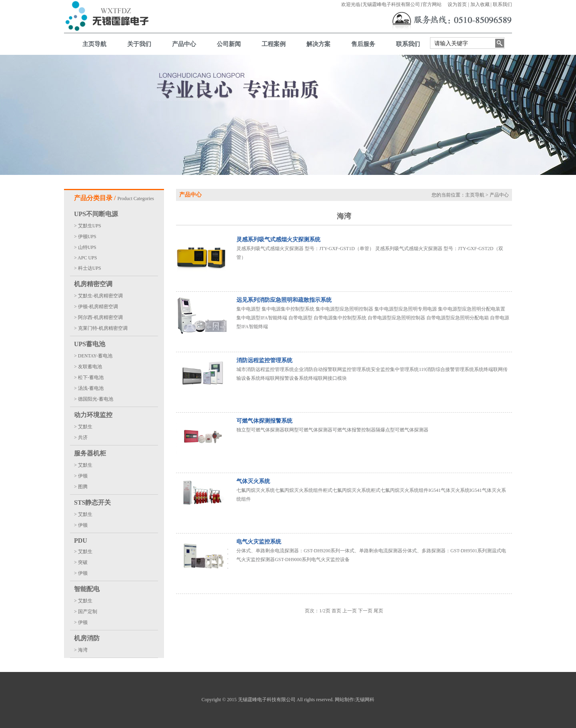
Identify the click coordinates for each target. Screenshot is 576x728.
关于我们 (139, 44)
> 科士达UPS (88, 268)
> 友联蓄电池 (88, 367)
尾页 (378, 611)
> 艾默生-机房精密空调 (98, 296)
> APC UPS (85, 258)
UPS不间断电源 (96, 214)
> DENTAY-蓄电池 (93, 356)
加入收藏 (480, 4)
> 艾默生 (83, 427)
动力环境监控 (93, 415)
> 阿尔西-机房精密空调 (98, 317)
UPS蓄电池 (90, 344)
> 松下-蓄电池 (89, 377)
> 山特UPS (85, 247)
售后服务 (363, 44)
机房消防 (87, 638)
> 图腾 (81, 487)
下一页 (365, 611)
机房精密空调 (93, 284)
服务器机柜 (90, 453)
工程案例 (274, 44)
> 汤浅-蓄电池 (89, 388)
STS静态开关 (92, 502)
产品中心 (184, 44)
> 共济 (81, 437)
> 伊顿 (81, 476)
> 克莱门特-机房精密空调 (101, 328)
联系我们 (502, 4)
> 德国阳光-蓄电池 (94, 399)
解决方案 (318, 44)
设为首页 (457, 4)
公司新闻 (229, 44)
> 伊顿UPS (85, 237)
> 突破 (81, 562)
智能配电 (87, 589)
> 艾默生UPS (88, 226)
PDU (81, 540)
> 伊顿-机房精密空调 (96, 307)
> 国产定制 (86, 612)
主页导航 (94, 44)
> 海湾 (81, 650)
